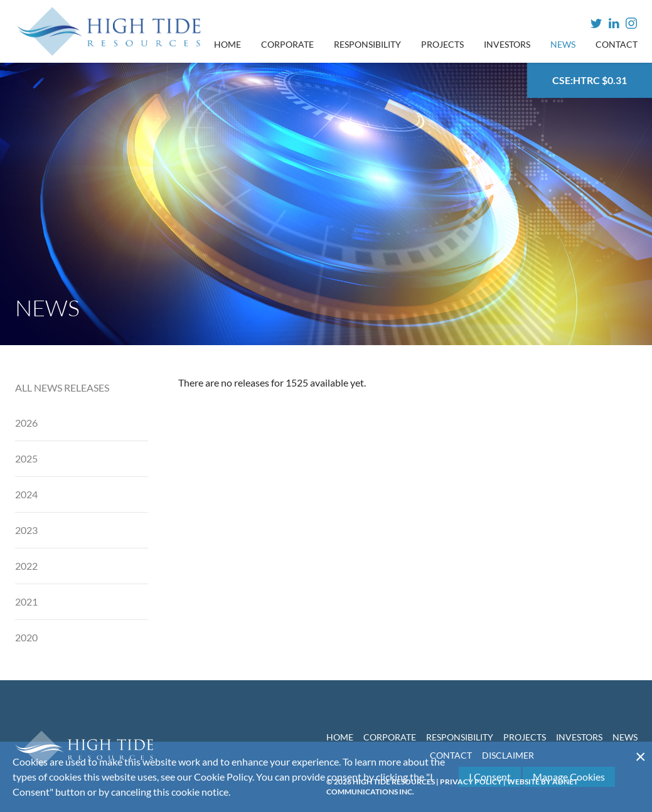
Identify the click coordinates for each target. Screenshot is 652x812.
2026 (26, 423)
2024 (26, 494)
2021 (26, 601)
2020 (26, 637)
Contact (617, 44)
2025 (26, 458)
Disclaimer (508, 755)
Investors (507, 44)
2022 (26, 566)
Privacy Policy (471, 782)
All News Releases (62, 387)
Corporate (287, 44)
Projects (442, 44)
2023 (26, 530)
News (563, 44)
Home (227, 44)
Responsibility (367, 44)
